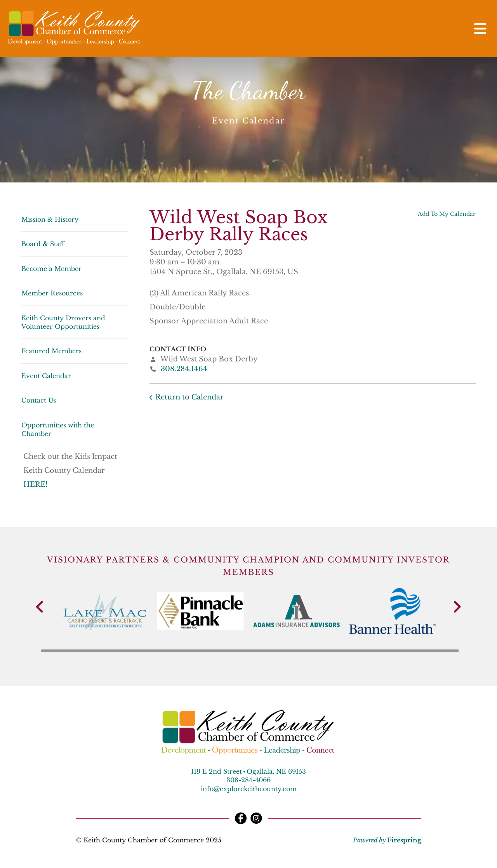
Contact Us (39, 400)
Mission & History (50, 219)
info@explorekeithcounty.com (249, 789)
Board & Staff (43, 244)
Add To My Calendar (447, 214)
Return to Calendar (189, 397)
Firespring (404, 840)
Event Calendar (46, 376)
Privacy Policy (250, 840)
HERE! (36, 484)
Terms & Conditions (313, 840)
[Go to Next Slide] (457, 607)
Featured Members (51, 351)
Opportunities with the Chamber (58, 429)
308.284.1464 (184, 369)
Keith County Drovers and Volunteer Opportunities (63, 322)
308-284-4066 (248, 780)
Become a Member (51, 269)
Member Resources (52, 293)
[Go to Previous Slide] (40, 607)
